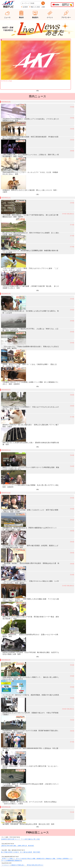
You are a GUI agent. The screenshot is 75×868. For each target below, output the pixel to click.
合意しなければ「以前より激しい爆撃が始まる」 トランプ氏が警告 (19, 637)
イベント (50, 17)
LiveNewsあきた (38, 752)
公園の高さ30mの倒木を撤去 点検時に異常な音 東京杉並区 (17, 585)
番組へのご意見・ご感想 (38, 7)
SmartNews (37, 747)
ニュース (7, 17)
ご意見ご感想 (47, 858)
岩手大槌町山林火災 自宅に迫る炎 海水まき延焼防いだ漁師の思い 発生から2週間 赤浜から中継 (28, 656)
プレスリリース (17, 858)
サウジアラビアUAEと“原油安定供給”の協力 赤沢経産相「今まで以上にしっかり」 (23, 624)
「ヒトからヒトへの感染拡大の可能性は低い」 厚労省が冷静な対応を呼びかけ (22, 604)
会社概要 (6, 858)
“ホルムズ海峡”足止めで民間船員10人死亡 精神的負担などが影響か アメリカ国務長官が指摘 (26, 630)
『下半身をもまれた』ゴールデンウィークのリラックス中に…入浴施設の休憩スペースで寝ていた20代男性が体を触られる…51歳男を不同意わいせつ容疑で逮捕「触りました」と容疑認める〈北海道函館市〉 (36, 670)
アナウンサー (66, 17)
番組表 (21, 17)
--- (38, 810)
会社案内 (25, 7)
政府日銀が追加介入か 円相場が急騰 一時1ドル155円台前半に (18, 643)
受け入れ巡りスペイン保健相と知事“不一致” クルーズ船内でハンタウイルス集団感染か (24, 617)
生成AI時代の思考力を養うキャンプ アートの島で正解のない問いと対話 (20, 578)
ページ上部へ (64, 853)
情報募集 (37, 829)
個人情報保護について (33, 858)
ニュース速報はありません (37, 819)
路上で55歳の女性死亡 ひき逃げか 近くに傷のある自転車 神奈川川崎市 (21, 591)
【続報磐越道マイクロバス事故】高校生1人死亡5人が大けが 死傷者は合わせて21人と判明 (25, 611)
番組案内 (35, 17)
